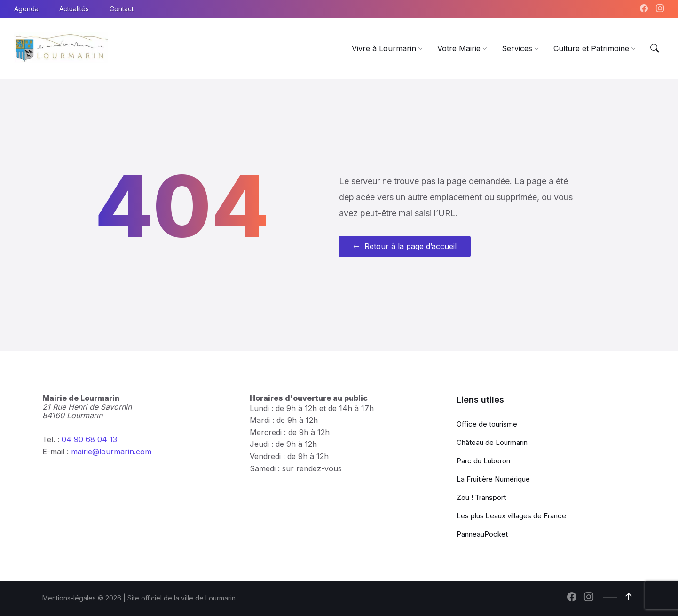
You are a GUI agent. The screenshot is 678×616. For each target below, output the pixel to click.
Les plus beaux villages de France (511, 516)
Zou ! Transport (481, 497)
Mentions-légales (69, 598)
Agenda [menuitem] (26, 9)
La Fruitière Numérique (493, 479)
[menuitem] (384, 48)
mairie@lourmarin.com (111, 452)
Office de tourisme (487, 424)
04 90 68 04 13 (89, 439)
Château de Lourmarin (492, 442)
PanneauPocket (482, 534)
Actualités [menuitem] (74, 9)
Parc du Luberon (483, 461)
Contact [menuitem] (122, 9)
